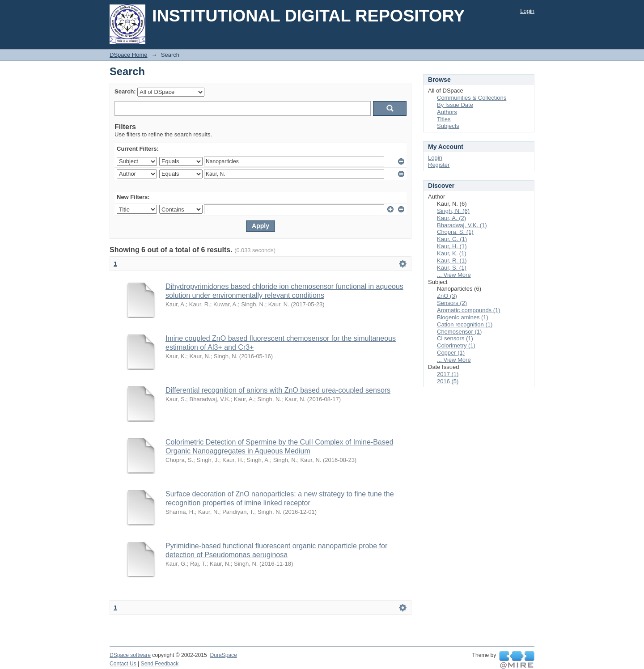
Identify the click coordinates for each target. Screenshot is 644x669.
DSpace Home (129, 55)
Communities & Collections (472, 98)
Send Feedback (160, 664)
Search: (125, 91)
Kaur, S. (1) (452, 268)
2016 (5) (448, 381)
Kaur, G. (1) (452, 239)
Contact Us (123, 664)
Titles (444, 119)
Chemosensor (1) (459, 332)
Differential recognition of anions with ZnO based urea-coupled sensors (278, 390)
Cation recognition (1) (465, 324)
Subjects (448, 126)
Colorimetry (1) (456, 345)
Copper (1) (451, 353)
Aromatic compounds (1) (469, 310)
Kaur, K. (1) (452, 253)
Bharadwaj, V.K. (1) (462, 225)
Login (527, 11)
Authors (447, 112)
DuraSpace (223, 655)
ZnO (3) (447, 296)
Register (439, 165)
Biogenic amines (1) (463, 317)
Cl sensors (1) (455, 338)
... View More (454, 275)
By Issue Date (455, 105)
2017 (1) (448, 374)
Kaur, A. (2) (451, 218)
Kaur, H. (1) (452, 246)
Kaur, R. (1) (452, 260)
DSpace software (130, 655)
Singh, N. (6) (453, 211)
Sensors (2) (452, 303)
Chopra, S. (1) (455, 232)
